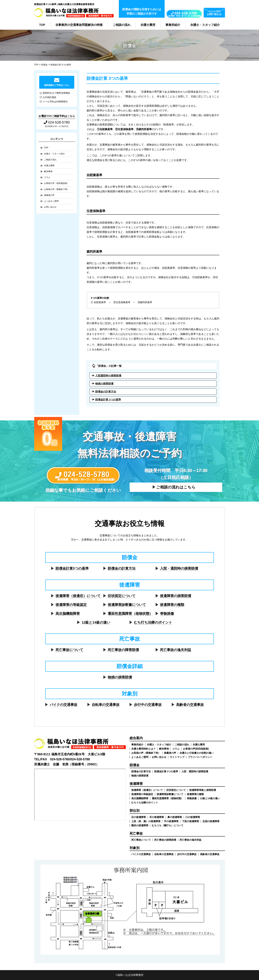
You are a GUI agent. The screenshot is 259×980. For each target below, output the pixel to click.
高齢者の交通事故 (190, 705)
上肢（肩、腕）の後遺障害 (146, 821)
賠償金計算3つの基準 (72, 568)
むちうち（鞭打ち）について (168, 825)
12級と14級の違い (96, 622)
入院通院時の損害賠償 (108, 376)
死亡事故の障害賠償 (123, 650)
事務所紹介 (173, 25)
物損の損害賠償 (104, 384)
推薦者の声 (49, 195)
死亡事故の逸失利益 (176, 650)
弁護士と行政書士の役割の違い (197, 753)
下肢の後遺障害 (190, 821)
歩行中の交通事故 (148, 705)
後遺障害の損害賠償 (176, 596)
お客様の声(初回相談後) (196, 749)
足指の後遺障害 (211, 821)
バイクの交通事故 (63, 705)
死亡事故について (69, 650)
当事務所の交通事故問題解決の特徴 (79, 25)
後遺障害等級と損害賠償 (203, 790)
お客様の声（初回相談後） (57, 183)
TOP (42, 25)
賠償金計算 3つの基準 (108, 400)
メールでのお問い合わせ (214, 13)
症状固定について (122, 596)
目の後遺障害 (139, 817)
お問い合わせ (50, 207)
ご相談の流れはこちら (176, 487)
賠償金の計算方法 (106, 392)
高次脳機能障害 (68, 614)
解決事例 (48, 171)
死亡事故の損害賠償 (165, 840)
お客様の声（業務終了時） (57, 189)
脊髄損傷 (167, 614)
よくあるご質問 (51, 201)
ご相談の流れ (122, 25)
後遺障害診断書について (127, 605)
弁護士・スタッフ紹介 (205, 25)
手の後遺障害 (171, 821)
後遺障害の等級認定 (71, 605)
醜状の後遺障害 (140, 825)
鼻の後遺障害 (175, 817)
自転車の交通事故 (106, 705)
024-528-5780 (57, 122)
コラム (47, 177)
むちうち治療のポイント (145, 802)
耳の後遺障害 (157, 817)
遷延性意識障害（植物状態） (130, 614)
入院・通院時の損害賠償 (179, 568)
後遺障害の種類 (172, 605)
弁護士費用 (148, 25)
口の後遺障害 (193, 817)
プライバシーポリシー (200, 757)
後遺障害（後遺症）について (78, 596)
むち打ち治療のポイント (153, 622)
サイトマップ (177, 757)
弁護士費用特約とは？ (143, 749)
